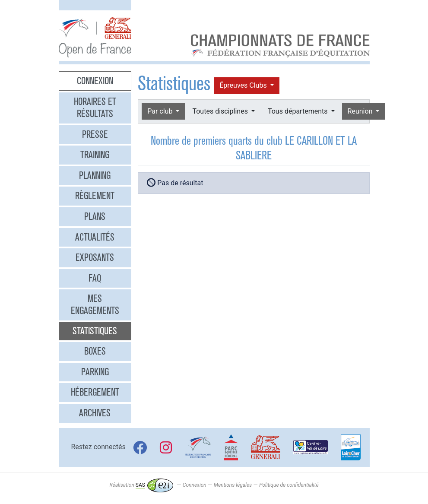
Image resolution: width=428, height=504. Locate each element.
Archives (95, 413)
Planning (95, 175)
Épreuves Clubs (244, 85)
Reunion (361, 111)
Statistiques (95, 331)
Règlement (95, 196)
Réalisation (141, 485)
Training (95, 155)
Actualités (95, 237)
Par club (161, 111)
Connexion (95, 81)
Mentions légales (233, 485)
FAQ (95, 278)
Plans (95, 216)
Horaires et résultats (95, 108)
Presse (95, 134)
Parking (95, 372)
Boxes (95, 351)
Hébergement (95, 392)
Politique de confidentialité (289, 485)
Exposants (95, 257)
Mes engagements (95, 304)
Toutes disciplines (221, 111)
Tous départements (298, 111)
